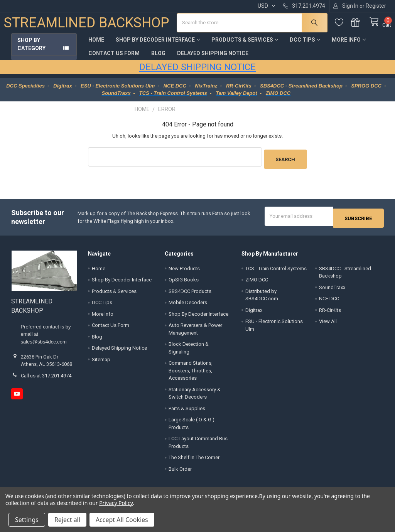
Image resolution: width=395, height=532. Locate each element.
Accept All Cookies (122, 520)
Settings (27, 520)
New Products (184, 270)
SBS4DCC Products (190, 292)
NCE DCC (329, 300)
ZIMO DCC (257, 281)
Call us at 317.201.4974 (46, 377)
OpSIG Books (184, 281)
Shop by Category (31, 50)
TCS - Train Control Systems (276, 270)
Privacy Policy (116, 503)
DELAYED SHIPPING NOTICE (197, 73)
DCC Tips (305, 45)
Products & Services (245, 45)
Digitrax (254, 311)
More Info (349, 45)
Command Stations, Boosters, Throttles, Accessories (191, 372)
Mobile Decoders (188, 304)
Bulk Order (180, 470)
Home (96, 45)
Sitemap (101, 361)
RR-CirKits (330, 311)
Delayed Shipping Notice (213, 59)
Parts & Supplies (187, 410)
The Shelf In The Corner (194, 459)
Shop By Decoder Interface (158, 45)
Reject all (67, 520)
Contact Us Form (114, 59)
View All (328, 323)
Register (376, 6)
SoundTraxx (332, 289)
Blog (158, 59)
